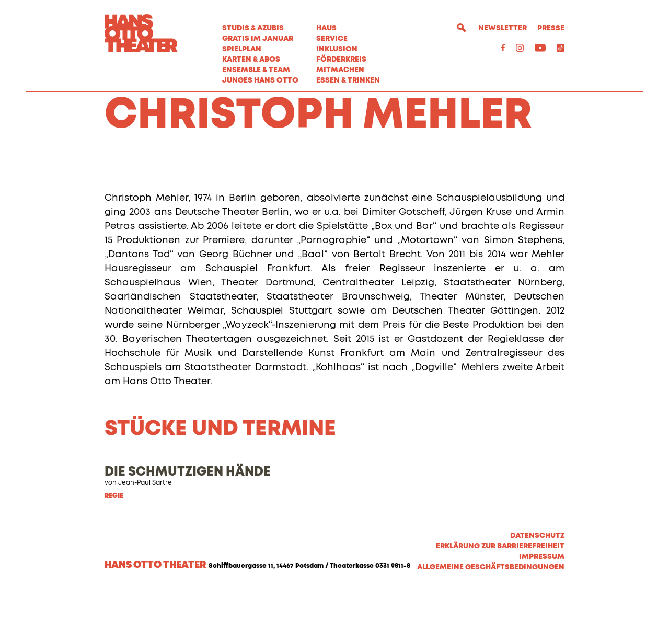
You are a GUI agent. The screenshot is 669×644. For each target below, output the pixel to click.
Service (332, 39)
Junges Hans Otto (260, 80)
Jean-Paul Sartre (145, 535)
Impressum (542, 608)
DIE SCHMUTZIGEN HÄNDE (188, 524)
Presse (551, 28)
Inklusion (337, 49)
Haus (326, 28)
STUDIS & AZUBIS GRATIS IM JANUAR (258, 33)
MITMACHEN (340, 70)
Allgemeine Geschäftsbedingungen (491, 619)
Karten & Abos (251, 60)
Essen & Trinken (348, 80)
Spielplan (242, 49)
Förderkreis (341, 60)
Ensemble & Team (256, 70)
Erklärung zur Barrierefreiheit (500, 598)
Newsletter (503, 28)
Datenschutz (537, 588)
